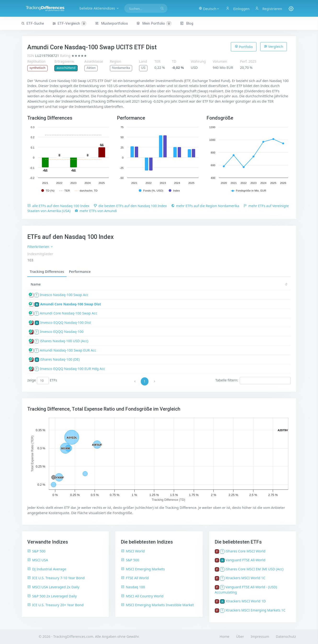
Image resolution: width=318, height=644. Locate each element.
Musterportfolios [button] (111, 23)
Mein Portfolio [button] (154, 23)
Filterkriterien (40, 247)
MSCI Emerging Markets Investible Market (157, 605)
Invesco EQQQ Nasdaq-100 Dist (66, 322)
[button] (209, 8)
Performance (80, 272)
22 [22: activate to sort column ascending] (195, 284)
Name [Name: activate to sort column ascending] (36, 284)
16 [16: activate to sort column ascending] (281, 284)
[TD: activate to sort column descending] (139, 284)
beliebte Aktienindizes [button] (101, 8)
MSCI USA (38, 560)
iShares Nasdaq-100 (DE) (60, 359)
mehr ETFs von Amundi (96, 211)
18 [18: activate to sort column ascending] (253, 284)
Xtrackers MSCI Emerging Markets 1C (255, 610)
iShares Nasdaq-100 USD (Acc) (64, 341)
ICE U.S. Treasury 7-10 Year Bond (56, 578)
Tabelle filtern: (253, 380)
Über (240, 636)
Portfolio (244, 47)
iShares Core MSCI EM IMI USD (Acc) (254, 569)
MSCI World (133, 551)
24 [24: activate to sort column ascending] (166, 284)
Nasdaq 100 (133, 587)
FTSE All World (135, 578)
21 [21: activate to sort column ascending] (210, 284)
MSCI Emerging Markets (143, 569)
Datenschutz (286, 636)
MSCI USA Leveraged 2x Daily (53, 587)
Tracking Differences (47, 272)
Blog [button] (187, 23)
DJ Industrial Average (47, 569)
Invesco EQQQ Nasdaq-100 (62, 332)
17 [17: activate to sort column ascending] (267, 284)
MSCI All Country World (142, 596)
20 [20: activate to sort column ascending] (224, 284)
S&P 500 (36, 551)
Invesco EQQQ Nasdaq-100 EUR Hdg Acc (73, 369)
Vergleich (273, 47)
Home (224, 636)
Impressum (260, 636)
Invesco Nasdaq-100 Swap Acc (64, 295)
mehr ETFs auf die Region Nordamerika (205, 206)
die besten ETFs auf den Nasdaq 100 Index (130, 206)
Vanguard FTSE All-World (245, 560)
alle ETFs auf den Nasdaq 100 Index (58, 206)
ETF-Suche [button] (33, 23)
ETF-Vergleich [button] (69, 24)
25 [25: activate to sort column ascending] (152, 284)
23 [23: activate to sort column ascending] (181, 284)
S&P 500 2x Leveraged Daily (52, 596)
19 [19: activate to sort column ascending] (238, 284)
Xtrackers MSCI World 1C (245, 578)
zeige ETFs (42, 380)
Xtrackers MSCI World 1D (246, 601)
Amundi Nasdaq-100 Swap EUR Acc (68, 350)
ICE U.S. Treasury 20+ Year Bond (55, 605)
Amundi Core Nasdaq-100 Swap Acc (68, 313)
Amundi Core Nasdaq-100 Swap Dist (71, 304)
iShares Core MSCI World (245, 551)
